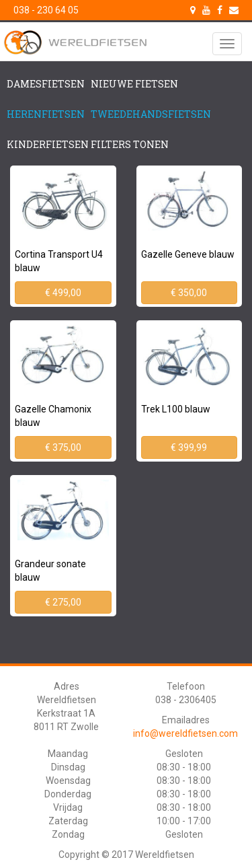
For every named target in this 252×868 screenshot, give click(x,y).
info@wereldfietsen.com (185, 733)
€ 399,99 (189, 447)
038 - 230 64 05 (46, 10)
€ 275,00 (63, 602)
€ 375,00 (63, 447)
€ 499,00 (63, 293)
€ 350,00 (189, 293)
